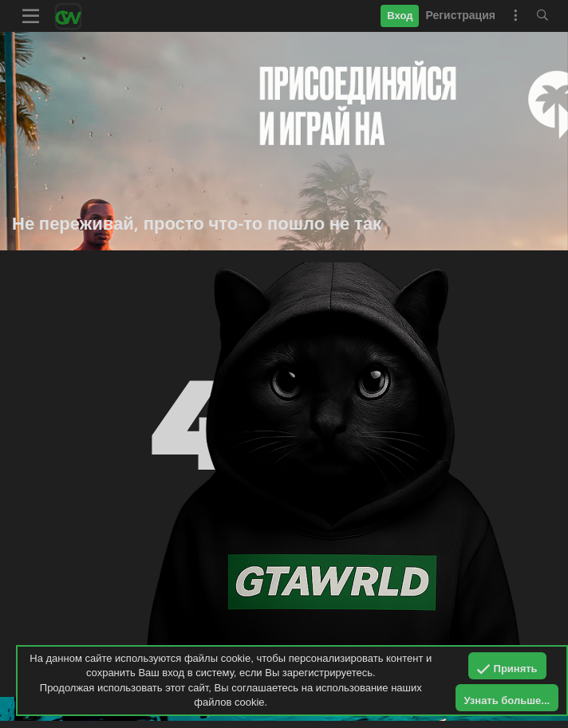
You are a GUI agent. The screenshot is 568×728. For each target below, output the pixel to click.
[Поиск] (542, 16)
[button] (31, 16)
